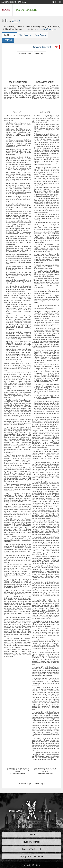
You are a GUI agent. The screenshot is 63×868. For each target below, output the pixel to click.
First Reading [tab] (10, 35)
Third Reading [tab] (25, 35)
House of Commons (26, 10)
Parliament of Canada (14, 2)
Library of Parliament (32, 849)
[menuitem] (54, 2)
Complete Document (42, 47)
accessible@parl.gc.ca (47, 29)
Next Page (40, 54)
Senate (6, 10)
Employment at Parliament (31, 856)
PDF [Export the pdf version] (56, 47)
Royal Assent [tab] (40, 35)
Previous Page (25, 54)
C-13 (16, 21)
